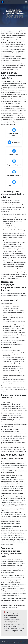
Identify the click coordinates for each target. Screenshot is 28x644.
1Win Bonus (23, 642)
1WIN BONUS (8, 2)
